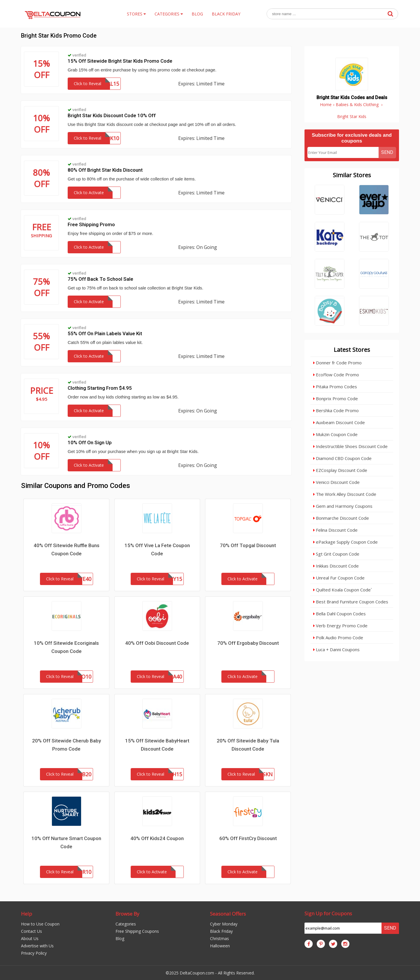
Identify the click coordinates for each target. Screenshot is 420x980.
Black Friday (221, 931)
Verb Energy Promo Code (340, 626)
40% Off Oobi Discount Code (157, 643)
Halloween (220, 946)
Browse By (127, 914)
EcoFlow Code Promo (336, 375)
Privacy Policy (34, 953)
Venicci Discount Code (336, 482)
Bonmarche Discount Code (341, 518)
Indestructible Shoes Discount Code (350, 446)
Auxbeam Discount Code (339, 422)
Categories (126, 924)
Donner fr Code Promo (337, 363)
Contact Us (32, 931)
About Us (30, 938)
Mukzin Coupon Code (335, 434)
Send (387, 152)
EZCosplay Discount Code (340, 470)
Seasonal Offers (228, 914)
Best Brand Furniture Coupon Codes (351, 602)
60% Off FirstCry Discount (248, 838)
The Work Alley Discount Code (345, 494)
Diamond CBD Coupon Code (342, 458)
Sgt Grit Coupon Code (336, 554)
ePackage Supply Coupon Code (345, 542)
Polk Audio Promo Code (338, 637)
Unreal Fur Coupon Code (339, 578)
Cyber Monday (224, 924)
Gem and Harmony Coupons (343, 506)
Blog (120, 938)
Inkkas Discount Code (336, 566)
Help (27, 914)
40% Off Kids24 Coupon (157, 838)
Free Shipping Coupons (137, 931)
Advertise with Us (37, 946)
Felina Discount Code (335, 530)
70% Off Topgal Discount (248, 545)
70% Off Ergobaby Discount (248, 643)
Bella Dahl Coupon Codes (339, 614)
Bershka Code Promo (336, 410)
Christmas (219, 938)
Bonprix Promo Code (336, 398)
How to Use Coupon (40, 924)
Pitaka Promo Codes (335, 387)
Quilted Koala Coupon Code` (343, 590)
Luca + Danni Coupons (336, 649)
